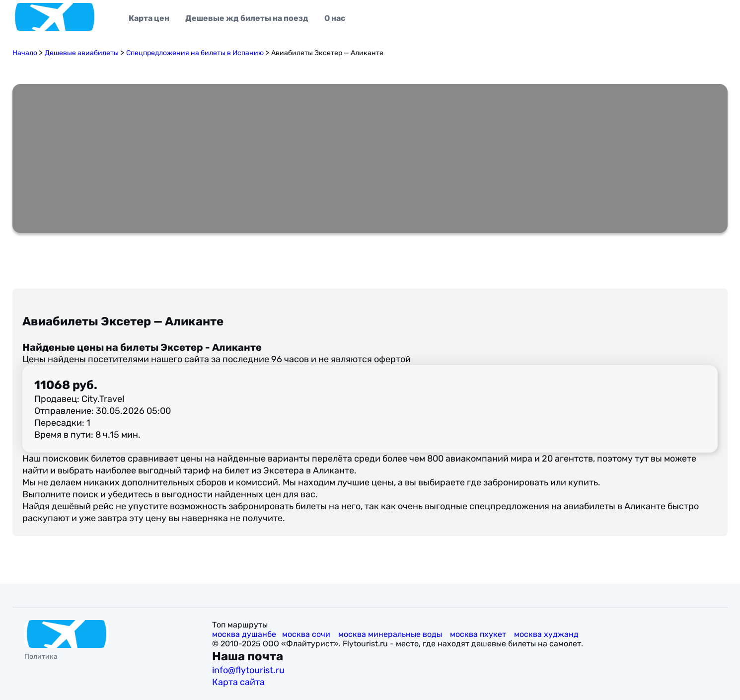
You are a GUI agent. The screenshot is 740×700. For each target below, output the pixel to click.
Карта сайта (239, 682)
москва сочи (307, 634)
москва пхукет (479, 634)
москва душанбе (244, 634)
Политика (41, 657)
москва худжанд (547, 634)
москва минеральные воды (391, 634)
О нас (335, 18)
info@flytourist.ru (248, 670)
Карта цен (149, 18)
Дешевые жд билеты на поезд (247, 18)
